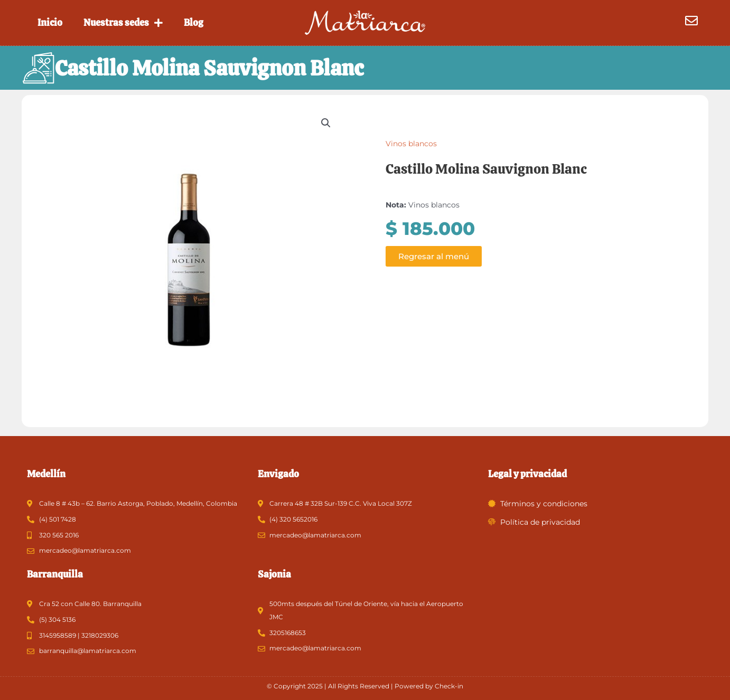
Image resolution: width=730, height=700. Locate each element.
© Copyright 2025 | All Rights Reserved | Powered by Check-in (365, 686)
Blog (194, 22)
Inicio (50, 22)
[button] (326, 127)
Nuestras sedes (123, 23)
